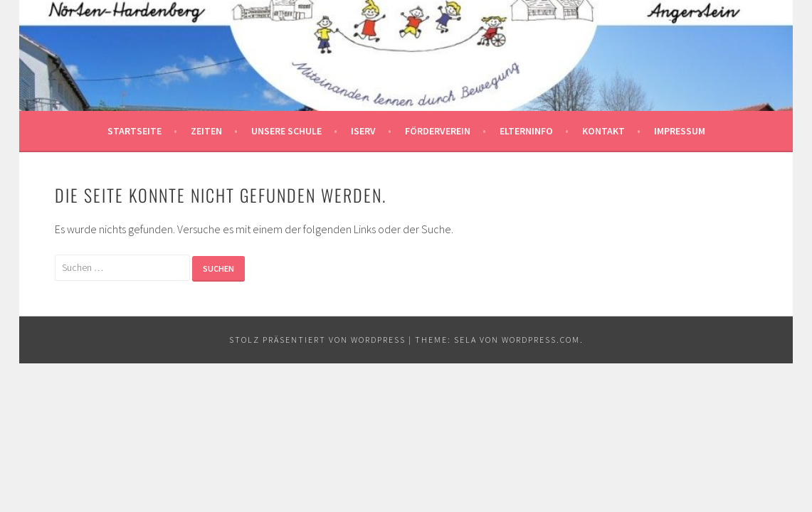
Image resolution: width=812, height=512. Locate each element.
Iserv (363, 131)
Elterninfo (526, 131)
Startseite (135, 131)
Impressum (680, 131)
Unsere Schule (286, 131)
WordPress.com (541, 340)
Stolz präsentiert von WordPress (317, 340)
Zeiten (206, 131)
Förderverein (438, 131)
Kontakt (603, 131)
